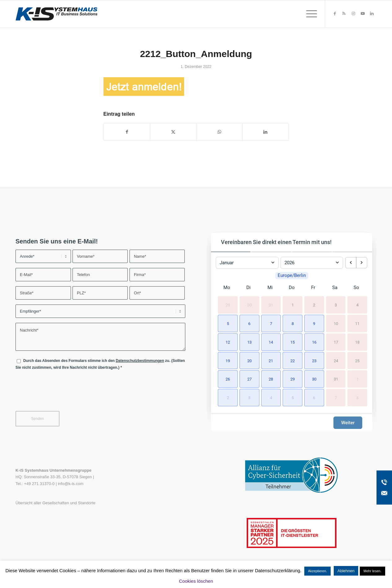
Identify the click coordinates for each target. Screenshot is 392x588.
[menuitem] (310, 14)
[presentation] (63, 394)
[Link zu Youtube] (363, 14)
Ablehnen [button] (346, 571)
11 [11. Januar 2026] (357, 324)
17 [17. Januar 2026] (336, 342)
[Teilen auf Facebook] (127, 132)
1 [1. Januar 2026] (293, 305)
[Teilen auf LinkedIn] (266, 132)
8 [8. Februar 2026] (357, 398)
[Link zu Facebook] (335, 14)
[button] (227, 323)
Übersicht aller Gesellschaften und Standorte (55, 503)
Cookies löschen (196, 581)
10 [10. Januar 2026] (336, 324)
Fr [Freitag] (313, 287)
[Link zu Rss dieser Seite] (344, 14)
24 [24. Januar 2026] (336, 361)
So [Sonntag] (356, 287)
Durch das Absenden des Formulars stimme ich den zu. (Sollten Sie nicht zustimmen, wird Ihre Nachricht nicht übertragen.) (100, 364)
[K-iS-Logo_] (56, 14)
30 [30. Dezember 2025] (249, 305)
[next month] (362, 263)
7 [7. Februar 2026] (336, 398)
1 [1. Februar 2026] (357, 379)
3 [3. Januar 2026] (336, 305)
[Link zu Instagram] (353, 14)
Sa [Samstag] (335, 287)
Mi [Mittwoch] (270, 287)
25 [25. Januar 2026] (357, 361)
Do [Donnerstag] (292, 287)
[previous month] (351, 263)
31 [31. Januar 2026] (336, 379)
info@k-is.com (71, 484)
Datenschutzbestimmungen (140, 361)
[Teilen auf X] (173, 132)
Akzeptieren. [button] (317, 571)
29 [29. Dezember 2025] (228, 305)
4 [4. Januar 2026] (357, 305)
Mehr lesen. (372, 571)
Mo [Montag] (227, 287)
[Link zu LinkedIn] (372, 14)
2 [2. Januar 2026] (314, 305)
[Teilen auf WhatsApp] (219, 132)
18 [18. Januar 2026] (357, 342)
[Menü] (310, 14)
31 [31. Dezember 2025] (271, 305)
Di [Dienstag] (249, 287)
